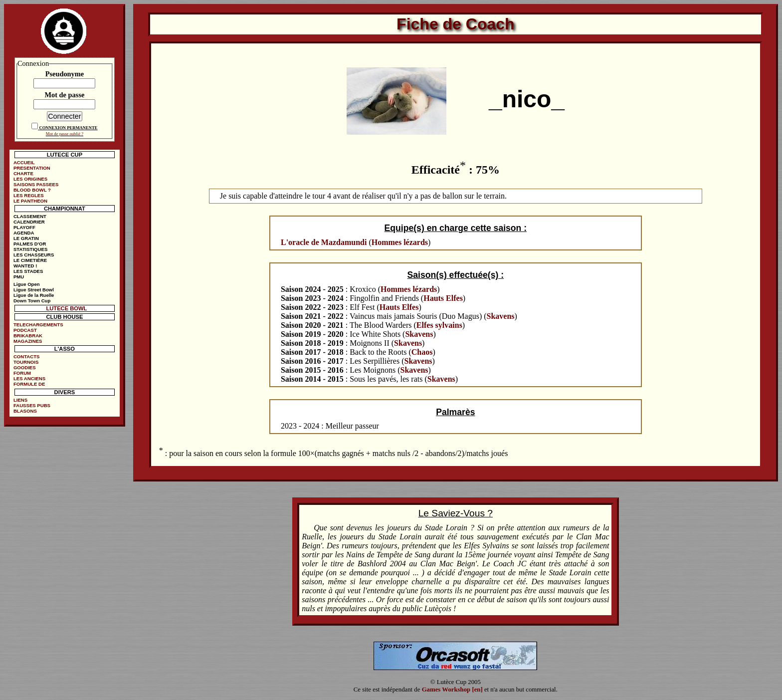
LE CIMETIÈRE (30, 260)
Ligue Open (27, 284)
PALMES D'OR (30, 244)
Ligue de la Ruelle (34, 295)
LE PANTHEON (30, 201)
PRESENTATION (32, 168)
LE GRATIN (26, 238)
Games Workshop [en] (452, 690)
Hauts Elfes (443, 298)
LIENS (20, 400)
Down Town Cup (32, 301)
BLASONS (25, 411)
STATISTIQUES (30, 249)
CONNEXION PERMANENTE (68, 128)
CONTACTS (27, 356)
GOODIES (25, 367)
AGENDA (24, 233)
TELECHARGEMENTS (38, 325)
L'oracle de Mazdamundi (324, 242)
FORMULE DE (29, 384)
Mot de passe (64, 95)
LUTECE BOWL (66, 308)
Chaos (422, 352)
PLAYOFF (24, 227)
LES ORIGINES (30, 179)
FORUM (22, 373)
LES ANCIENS (29, 378)
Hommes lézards (400, 242)
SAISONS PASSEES (36, 184)
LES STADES (28, 271)
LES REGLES (29, 195)
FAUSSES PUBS (32, 405)
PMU (19, 277)
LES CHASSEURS (34, 255)
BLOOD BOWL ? (32, 190)
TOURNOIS (26, 362)
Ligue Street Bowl (34, 290)
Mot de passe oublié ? (65, 134)
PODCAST (25, 330)
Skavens (501, 316)
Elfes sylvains (439, 325)
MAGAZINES (28, 341)
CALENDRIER (29, 222)
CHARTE (23, 173)
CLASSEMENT (30, 216)
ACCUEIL (24, 162)
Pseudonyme (65, 74)
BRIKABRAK (28, 336)
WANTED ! (25, 266)
